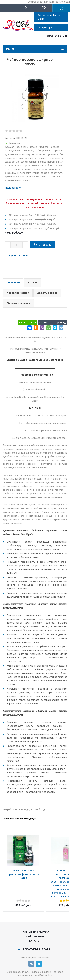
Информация (35, 936)
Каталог (35, 941)
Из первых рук (45, 27)
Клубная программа (35, 932)
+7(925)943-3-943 (56, 36)
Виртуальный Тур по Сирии (49, 17)
